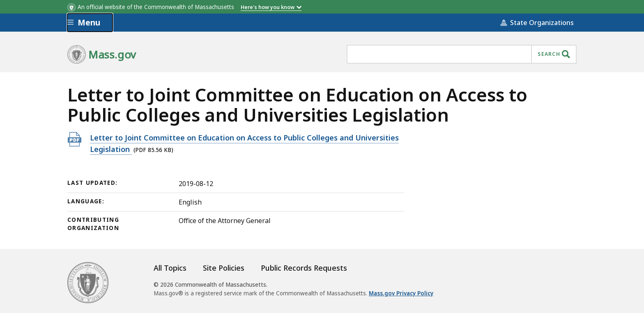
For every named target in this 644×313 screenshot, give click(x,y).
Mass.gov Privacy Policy (401, 293)
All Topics (170, 268)
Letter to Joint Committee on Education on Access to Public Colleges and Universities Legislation (244, 143)
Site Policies (224, 268)
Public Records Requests (304, 268)
